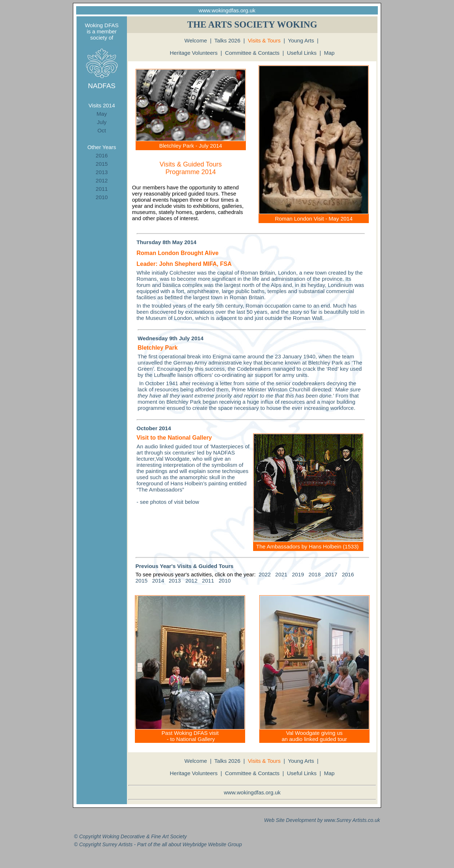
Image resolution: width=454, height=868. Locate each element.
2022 (265, 574)
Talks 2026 (227, 40)
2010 (102, 197)
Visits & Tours (264, 40)
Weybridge (195, 844)
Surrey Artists (351, 820)
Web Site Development (290, 820)
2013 (102, 172)
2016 (102, 155)
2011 (102, 189)
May (102, 114)
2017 (331, 574)
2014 (158, 581)
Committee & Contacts (252, 53)
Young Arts (301, 40)
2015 (102, 164)
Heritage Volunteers (194, 53)
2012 (102, 180)
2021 (281, 574)
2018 (315, 574)
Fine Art (160, 836)
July (102, 122)
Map (329, 53)
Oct (102, 130)
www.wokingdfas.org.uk (227, 10)
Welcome (196, 40)
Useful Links (302, 53)
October (147, 428)
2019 (298, 574)
